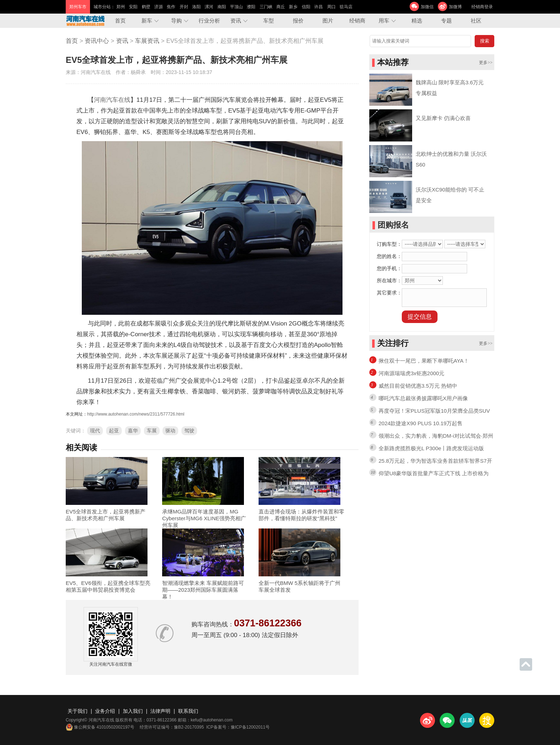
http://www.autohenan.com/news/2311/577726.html (136, 414)
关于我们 (77, 711)
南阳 (222, 7)
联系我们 (188, 711)
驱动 (170, 431)
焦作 (171, 7)
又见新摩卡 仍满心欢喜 (443, 118)
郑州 (121, 7)
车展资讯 (147, 41)
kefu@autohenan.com (212, 720)
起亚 (114, 431)
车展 (152, 431)
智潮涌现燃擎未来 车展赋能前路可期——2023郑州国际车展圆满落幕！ (203, 590)
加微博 (455, 7)
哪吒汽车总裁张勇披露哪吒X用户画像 (423, 398)
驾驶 (189, 431)
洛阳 (196, 7)
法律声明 (160, 711)
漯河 (209, 7)
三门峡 (266, 7)
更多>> (486, 63)
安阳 (133, 7)
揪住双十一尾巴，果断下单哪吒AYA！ (424, 361)
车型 (269, 21)
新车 (147, 21)
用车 (384, 21)
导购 (176, 21)
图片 (328, 21)
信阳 (306, 7)
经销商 (357, 21)
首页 (120, 21)
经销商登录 (482, 7)
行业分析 (209, 21)
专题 (446, 21)
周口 (331, 7)
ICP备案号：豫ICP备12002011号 (238, 727)
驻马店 (346, 7)
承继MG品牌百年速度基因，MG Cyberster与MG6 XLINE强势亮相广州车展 (204, 518)
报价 (298, 21)
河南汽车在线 (112, 100)
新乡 (293, 7)
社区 (476, 21)
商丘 (281, 7)
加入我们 (133, 711)
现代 (95, 431)
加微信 (427, 7)
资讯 (236, 21)
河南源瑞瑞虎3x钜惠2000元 (411, 373)
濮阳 (251, 7)
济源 (159, 7)
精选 (417, 21)
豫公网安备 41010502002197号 (100, 727)
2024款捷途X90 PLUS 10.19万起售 (421, 423)
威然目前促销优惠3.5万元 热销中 (418, 386)
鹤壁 (146, 7)
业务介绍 (105, 711)
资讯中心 (97, 41)
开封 (184, 7)
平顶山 (236, 7)
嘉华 (133, 431)
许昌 (319, 7)
